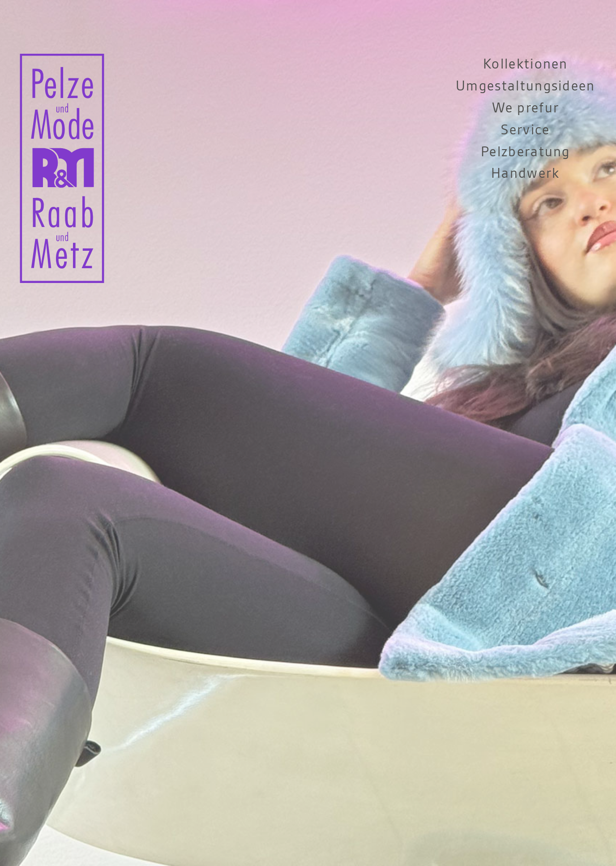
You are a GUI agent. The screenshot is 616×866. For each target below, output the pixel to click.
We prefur (526, 108)
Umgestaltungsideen (526, 86)
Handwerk (525, 174)
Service (525, 130)
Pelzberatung (526, 152)
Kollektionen (526, 64)
